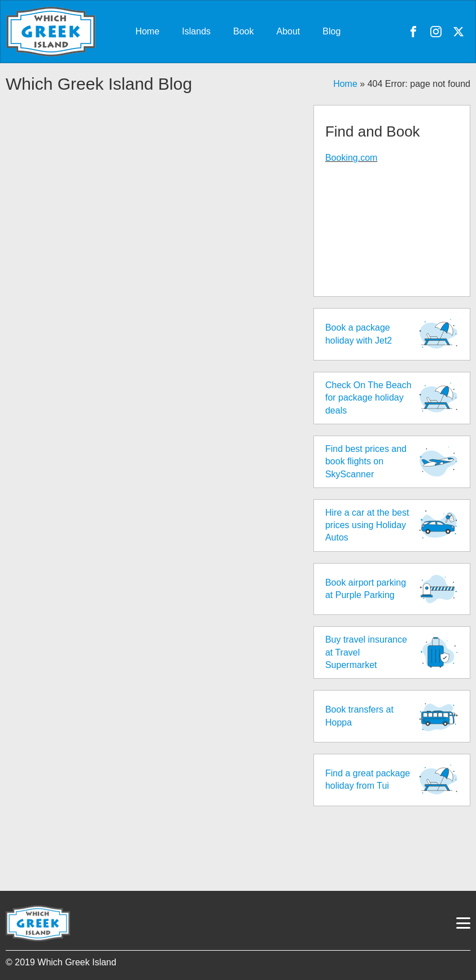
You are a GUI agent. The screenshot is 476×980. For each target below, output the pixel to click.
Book (243, 31)
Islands (196, 31)
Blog (331, 31)
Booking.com (351, 158)
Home (148, 31)
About (289, 31)
